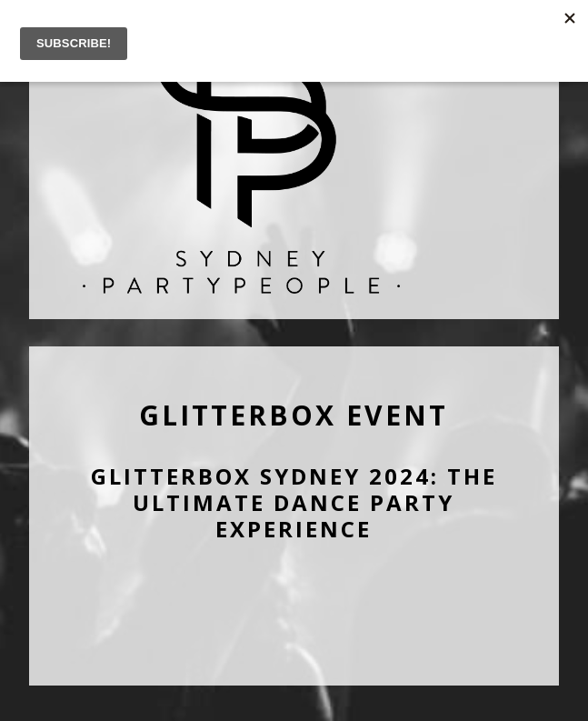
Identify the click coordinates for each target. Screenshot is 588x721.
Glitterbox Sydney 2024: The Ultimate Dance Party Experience (294, 502)
